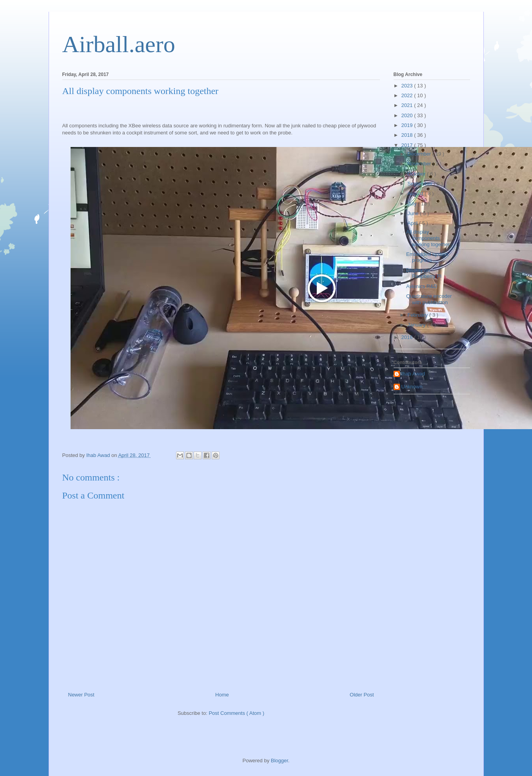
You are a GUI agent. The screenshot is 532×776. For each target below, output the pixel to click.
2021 (408, 105)
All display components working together (428, 238)
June (414, 213)
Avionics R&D (422, 286)
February (418, 315)
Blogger (280, 761)
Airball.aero (119, 44)
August (416, 193)
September (420, 184)
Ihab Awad (413, 374)
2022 (408, 95)
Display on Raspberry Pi (424, 273)
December (420, 154)
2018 (408, 135)
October (417, 174)
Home (222, 695)
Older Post (362, 695)
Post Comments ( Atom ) (236, 713)
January (417, 325)
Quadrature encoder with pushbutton (429, 299)
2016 (408, 337)
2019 (408, 125)
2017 (408, 145)
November (420, 164)
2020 (408, 115)
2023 (408, 86)
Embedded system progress (427, 257)
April (413, 223)
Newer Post (81, 695)
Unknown (412, 387)
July (413, 204)
